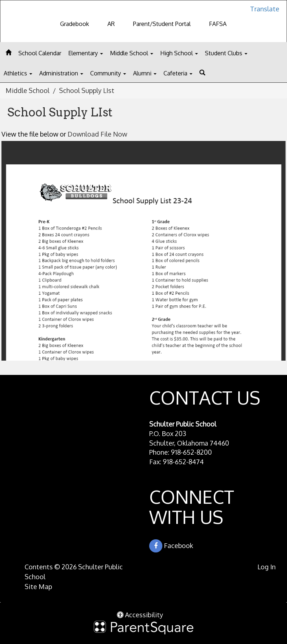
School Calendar (40, 53)
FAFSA (218, 24)
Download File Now (97, 134)
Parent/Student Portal (162, 24)
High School (179, 53)
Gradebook (75, 24)
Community (108, 73)
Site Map (38, 587)
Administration (61, 73)
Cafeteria (178, 73)
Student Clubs (226, 53)
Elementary (86, 53)
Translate (265, 9)
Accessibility (140, 615)
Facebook (171, 546)
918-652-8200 (191, 452)
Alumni (145, 73)
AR (111, 24)
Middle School (132, 53)
